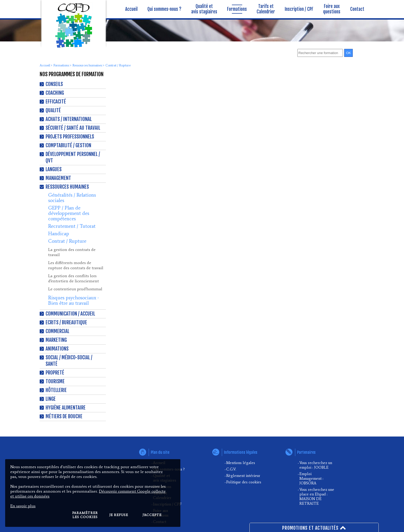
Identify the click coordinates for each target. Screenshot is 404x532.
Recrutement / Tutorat (72, 226)
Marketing (56, 340)
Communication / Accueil (70, 314)
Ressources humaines (87, 65)
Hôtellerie (56, 390)
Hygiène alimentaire (66, 408)
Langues (54, 169)
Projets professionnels (70, 137)
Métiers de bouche (64, 416)
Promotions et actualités (314, 527)
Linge (51, 399)
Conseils (54, 84)
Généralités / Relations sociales (72, 198)
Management (58, 178)
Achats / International (69, 119)
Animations (57, 349)
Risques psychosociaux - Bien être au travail (74, 300)
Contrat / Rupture (67, 241)
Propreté (55, 373)
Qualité (53, 110)
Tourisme (55, 381)
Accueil (45, 65)
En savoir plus (23, 506)
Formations (61, 65)
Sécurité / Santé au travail (73, 128)
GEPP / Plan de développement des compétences (69, 213)
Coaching (55, 93)
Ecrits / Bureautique (66, 322)
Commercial (57, 331)
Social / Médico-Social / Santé (69, 361)
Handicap (59, 234)
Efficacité (56, 102)
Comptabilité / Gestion (68, 145)
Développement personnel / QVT (73, 157)
